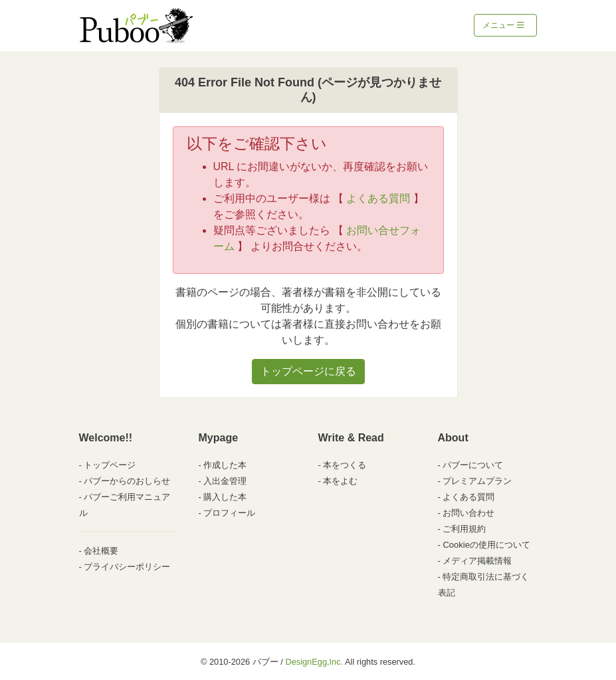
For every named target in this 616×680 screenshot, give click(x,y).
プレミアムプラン (477, 481)
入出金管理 (225, 481)
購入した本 (225, 497)
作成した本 (225, 465)
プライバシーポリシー (127, 567)
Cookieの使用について (486, 545)
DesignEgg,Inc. (314, 662)
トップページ (110, 465)
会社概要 (101, 551)
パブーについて (473, 465)
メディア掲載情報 (477, 561)
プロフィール (229, 513)
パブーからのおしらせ (127, 481)
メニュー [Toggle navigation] (503, 25)
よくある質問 (378, 198)
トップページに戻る (308, 371)
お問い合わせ (468, 513)
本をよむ (340, 481)
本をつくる (345, 465)
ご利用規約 (464, 529)
